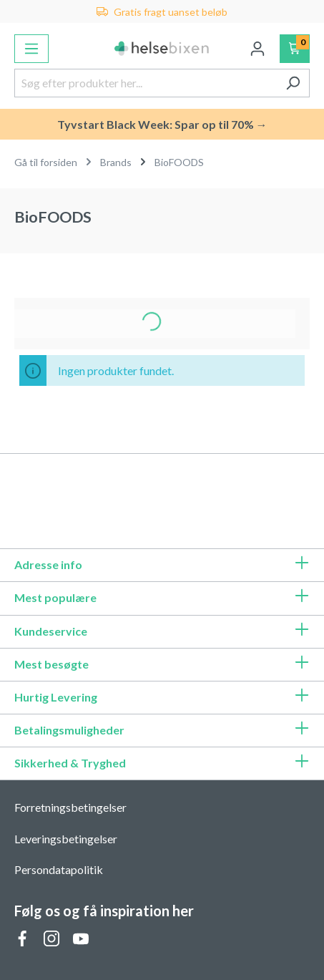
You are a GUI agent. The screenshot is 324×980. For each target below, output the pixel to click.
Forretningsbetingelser (70, 807)
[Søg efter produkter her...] (146, 83)
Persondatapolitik (59, 869)
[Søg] (293, 83)
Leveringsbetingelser (66, 839)
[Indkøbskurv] (295, 49)
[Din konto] (257, 49)
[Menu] (31, 49)
